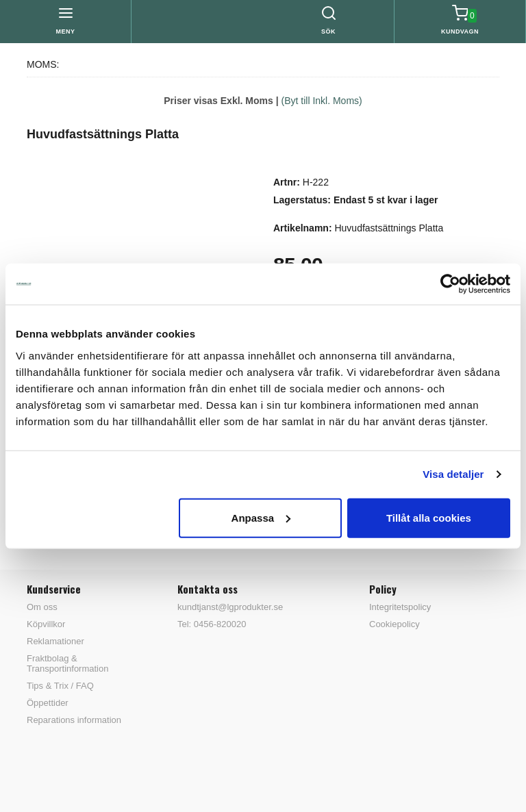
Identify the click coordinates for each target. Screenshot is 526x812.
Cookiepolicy (394, 624)
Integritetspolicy (400, 607)
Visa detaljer (453, 474)
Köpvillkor (46, 624)
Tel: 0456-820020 (212, 624)
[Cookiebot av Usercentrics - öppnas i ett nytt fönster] (450, 284)
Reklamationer (55, 641)
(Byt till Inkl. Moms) (322, 101)
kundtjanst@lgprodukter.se (230, 607)
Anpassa (261, 517)
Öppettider (48, 703)
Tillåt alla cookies (429, 517)
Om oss (42, 607)
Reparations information (74, 720)
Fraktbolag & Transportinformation (67, 663)
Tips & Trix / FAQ (60, 686)
